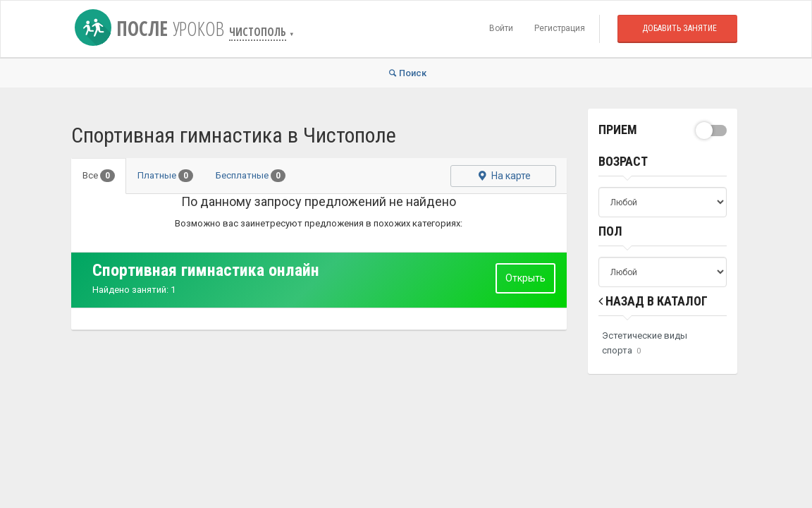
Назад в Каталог (653, 301)
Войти (501, 28)
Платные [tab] (165, 176)
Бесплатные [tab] (251, 176)
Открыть (525, 278)
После (152, 28)
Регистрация (560, 28)
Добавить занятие (679, 28)
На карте (503, 176)
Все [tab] (99, 176)
